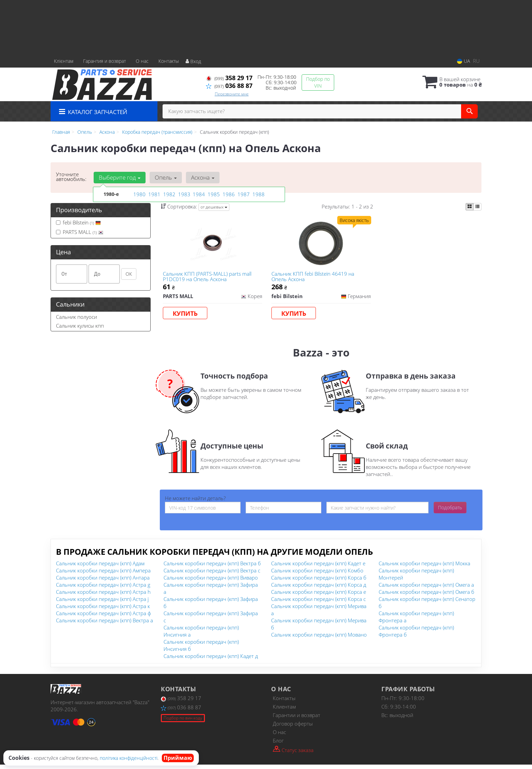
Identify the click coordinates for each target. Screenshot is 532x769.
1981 (154, 194)
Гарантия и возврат (104, 61)
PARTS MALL (80, 232)
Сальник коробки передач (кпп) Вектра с (212, 575)
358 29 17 (229, 78)
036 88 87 (229, 86)
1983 (184, 194)
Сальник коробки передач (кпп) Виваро (211, 582)
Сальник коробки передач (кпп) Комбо (317, 575)
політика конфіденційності (129, 758)
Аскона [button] (199, 177)
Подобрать (450, 512)
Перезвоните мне (232, 94)
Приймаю (178, 758)
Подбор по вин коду (183, 722)
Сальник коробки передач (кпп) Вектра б (212, 568)
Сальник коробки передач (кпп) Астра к (103, 610)
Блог (278, 745)
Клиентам (284, 711)
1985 (213, 194)
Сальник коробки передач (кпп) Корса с (318, 603)
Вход (193, 61)
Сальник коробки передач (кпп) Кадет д (211, 660)
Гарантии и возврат (297, 719)
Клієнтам (64, 61)
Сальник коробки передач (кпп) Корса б (319, 582)
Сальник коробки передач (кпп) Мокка (424, 568)
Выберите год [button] (119, 177)
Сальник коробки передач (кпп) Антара (103, 582)
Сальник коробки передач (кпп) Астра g (103, 589)
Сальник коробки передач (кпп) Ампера (103, 575)
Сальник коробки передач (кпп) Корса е (319, 596)
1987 (243, 194)
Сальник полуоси (77, 317)
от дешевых (214, 207)
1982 (169, 194)
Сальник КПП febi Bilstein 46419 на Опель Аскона (314, 278)
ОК (129, 274)
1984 (198, 194)
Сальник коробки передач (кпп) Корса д (319, 589)
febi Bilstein (78, 222)
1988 (258, 194)
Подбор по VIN (318, 82)
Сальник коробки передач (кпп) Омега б (426, 596)
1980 (139, 194)
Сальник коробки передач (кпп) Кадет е (318, 568)
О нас (142, 61)
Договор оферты (293, 728)
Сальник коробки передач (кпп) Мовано (319, 639)
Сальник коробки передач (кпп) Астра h (103, 596)
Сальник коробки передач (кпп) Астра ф (103, 618)
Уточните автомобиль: (71, 177)
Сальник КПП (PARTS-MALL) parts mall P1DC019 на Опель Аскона (209, 278)
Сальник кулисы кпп (80, 326)
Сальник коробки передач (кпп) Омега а (426, 589)
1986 (228, 194)
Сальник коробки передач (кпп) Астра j (102, 603)
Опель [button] (164, 177)
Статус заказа (293, 754)
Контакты (169, 61)
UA (463, 61)
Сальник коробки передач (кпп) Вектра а (104, 625)
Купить (187, 315)
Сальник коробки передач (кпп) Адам (100, 568)
